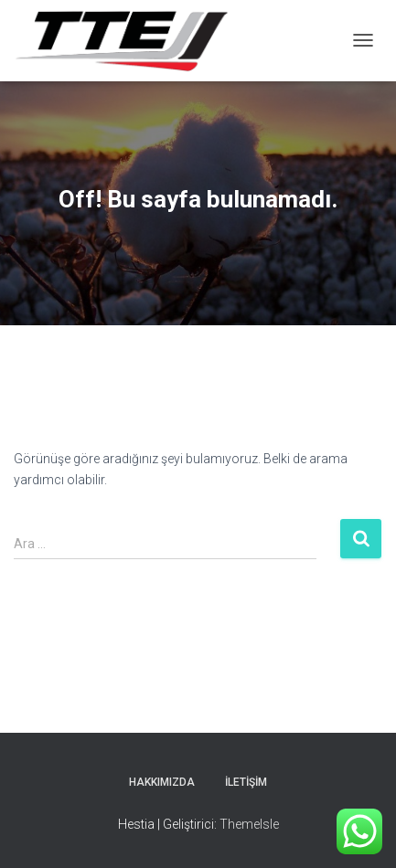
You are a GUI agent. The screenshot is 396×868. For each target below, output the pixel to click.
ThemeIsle (249, 824)
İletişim (246, 782)
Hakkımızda (162, 782)
